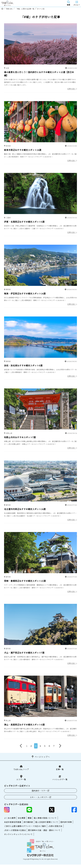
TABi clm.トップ (21, 769)
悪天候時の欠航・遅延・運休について (44, 830)
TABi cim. (9, 9)
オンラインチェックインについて (18, 834)
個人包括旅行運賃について (47, 822)
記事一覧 (60, 769)
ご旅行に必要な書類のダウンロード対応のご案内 (25, 826)
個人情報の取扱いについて (45, 818)
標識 (30, 818)
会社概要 (22, 818)
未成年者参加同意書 (13, 822)
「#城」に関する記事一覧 (25, 9)
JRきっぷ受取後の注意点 (15, 830)
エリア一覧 (21, 779)
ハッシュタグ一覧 (60, 779)
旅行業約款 (28, 822)
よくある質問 (10, 818)
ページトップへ (42, 757)
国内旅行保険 (66, 822)
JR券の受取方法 (55, 826)
